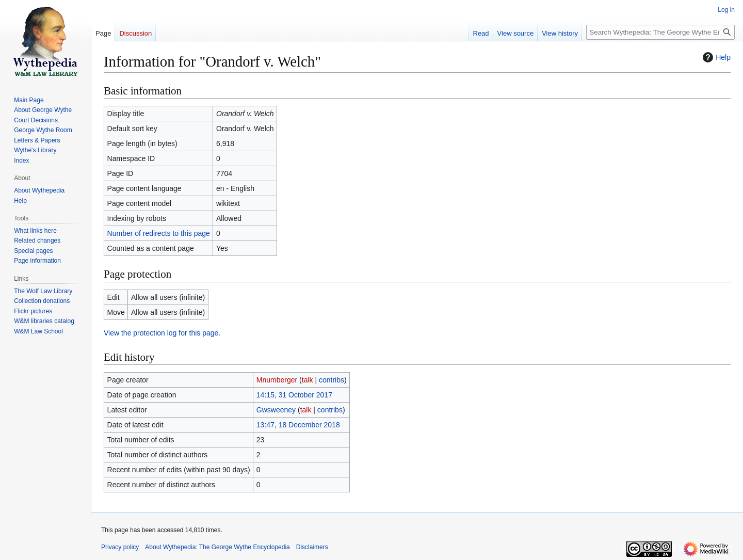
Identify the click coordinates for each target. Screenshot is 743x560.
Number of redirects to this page (159, 233)
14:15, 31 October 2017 (294, 395)
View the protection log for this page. (162, 333)
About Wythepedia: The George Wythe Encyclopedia (217, 547)
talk (308, 380)
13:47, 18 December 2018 (298, 425)
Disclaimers (312, 547)
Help (715, 57)
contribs (332, 380)
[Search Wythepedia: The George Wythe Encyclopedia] (660, 32)
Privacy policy (120, 547)
